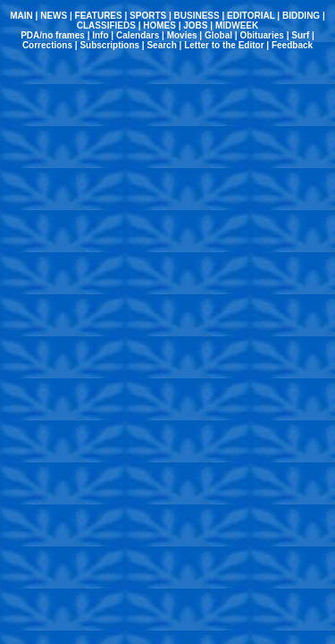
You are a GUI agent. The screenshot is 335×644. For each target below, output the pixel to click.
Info (100, 35)
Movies (182, 35)
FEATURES (99, 16)
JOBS (195, 25)
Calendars (138, 35)
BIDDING (301, 16)
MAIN (21, 16)
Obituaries (261, 35)
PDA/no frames (53, 35)
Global (218, 35)
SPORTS (148, 16)
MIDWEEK (237, 25)
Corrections (47, 45)
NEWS (54, 16)
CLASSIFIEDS (106, 25)
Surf (300, 35)
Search (161, 45)
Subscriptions (109, 45)
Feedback (292, 45)
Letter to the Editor (224, 45)
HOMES (159, 25)
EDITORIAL (251, 16)
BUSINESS (197, 16)
